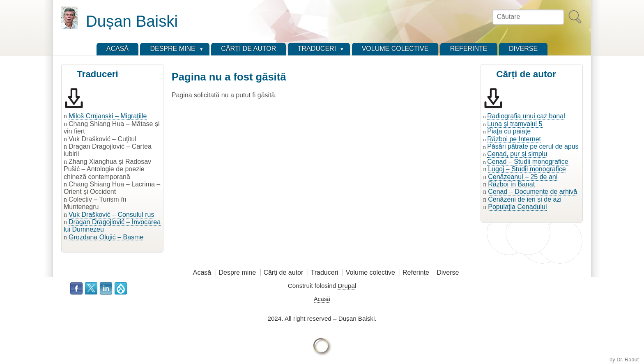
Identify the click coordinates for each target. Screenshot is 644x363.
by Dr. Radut (624, 360)
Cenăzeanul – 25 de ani (523, 177)
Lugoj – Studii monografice (527, 169)
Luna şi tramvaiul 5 (515, 124)
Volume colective (370, 272)
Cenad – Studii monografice (528, 162)
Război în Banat (511, 184)
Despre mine (237, 272)
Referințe (416, 272)
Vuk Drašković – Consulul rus (111, 215)
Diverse (448, 272)
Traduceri (325, 272)
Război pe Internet (514, 139)
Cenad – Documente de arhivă (532, 192)
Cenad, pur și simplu (517, 154)
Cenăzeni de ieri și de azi (525, 199)
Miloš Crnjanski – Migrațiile (108, 116)
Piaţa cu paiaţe (509, 131)
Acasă (202, 272)
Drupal (347, 286)
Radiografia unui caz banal (526, 116)
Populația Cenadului (517, 207)
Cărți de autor (283, 272)
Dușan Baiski (132, 21)
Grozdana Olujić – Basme (106, 237)
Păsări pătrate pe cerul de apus (533, 146)
